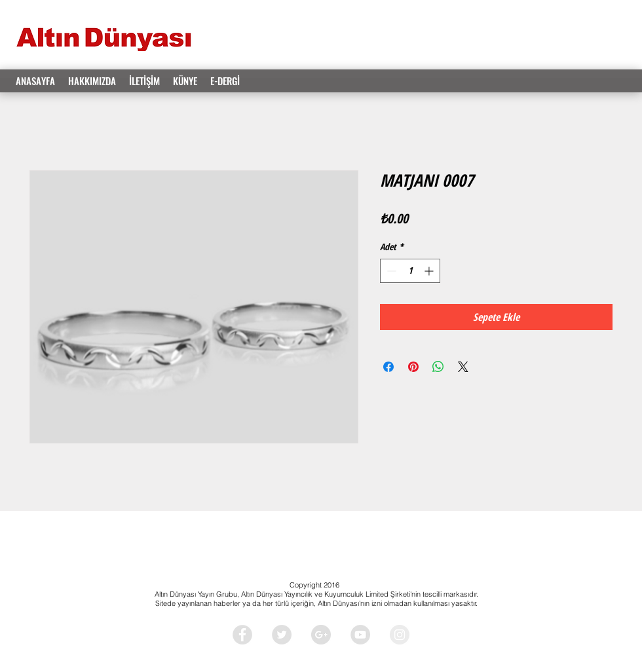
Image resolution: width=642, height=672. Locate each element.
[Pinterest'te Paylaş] (413, 367)
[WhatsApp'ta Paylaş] (438, 367)
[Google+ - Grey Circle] (321, 635)
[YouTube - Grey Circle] (360, 635)
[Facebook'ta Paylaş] (388, 367)
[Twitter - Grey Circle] (282, 635)
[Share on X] (463, 367)
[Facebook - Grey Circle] (242, 635)
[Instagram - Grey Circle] (400, 635)
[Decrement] (390, 271)
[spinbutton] (410, 271)
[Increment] (430, 271)
